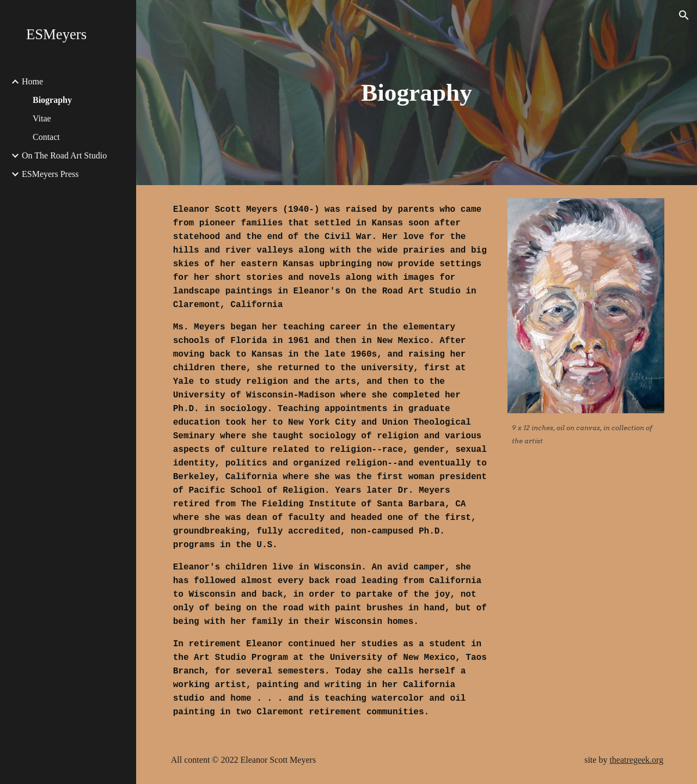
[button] (684, 15)
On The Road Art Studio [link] (64, 155)
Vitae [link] (42, 118)
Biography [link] (52, 100)
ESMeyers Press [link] (50, 174)
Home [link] (32, 81)
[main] (416, 93)
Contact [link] (46, 137)
